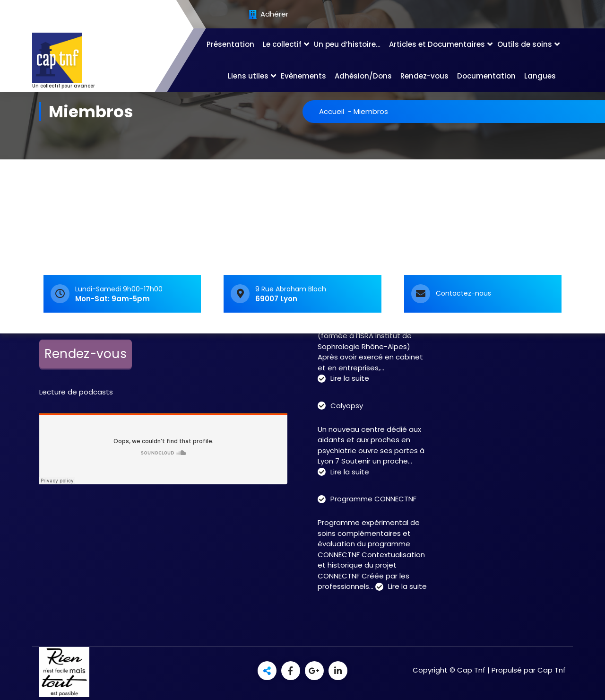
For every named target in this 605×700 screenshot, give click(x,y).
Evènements (303, 76)
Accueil (332, 111)
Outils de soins (525, 44)
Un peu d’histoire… (347, 44)
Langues (540, 76)
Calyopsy (347, 406)
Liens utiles (248, 76)
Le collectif (282, 44)
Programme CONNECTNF (373, 499)
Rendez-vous (424, 76)
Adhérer (268, 15)
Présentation (230, 44)
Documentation (486, 76)
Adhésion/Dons (363, 76)
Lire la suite (350, 379)
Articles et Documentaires (437, 44)
